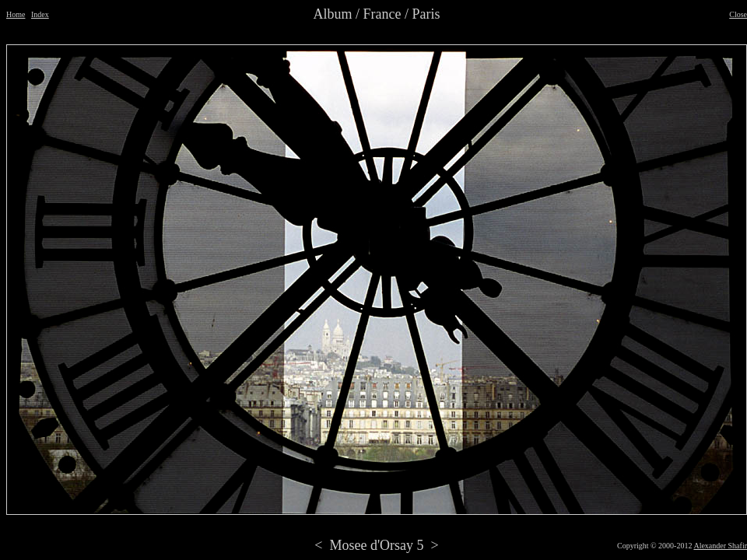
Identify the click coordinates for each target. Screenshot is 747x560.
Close (738, 14)
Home (16, 14)
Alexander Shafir (720, 546)
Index (40, 14)
